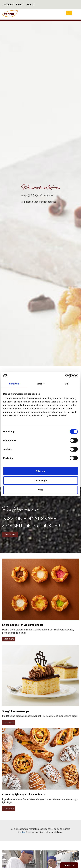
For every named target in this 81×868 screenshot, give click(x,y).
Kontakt (31, 5)
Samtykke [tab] (14, 384)
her (24, 832)
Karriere (20, 5)
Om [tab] (67, 384)
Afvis (40, 490)
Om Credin (8, 5)
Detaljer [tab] (41, 384)
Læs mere (10, 534)
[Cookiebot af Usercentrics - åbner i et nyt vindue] (65, 376)
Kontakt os (69, 865)
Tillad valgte (40, 480)
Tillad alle (40, 471)
